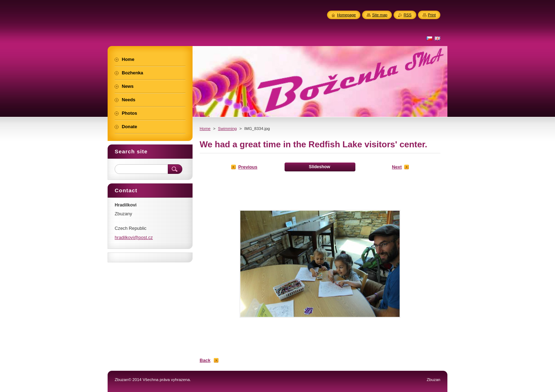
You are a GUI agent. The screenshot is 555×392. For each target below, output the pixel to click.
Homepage (346, 15)
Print (432, 15)
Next (397, 167)
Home (205, 129)
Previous (248, 167)
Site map (380, 15)
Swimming (227, 129)
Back (205, 360)
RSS (407, 15)
